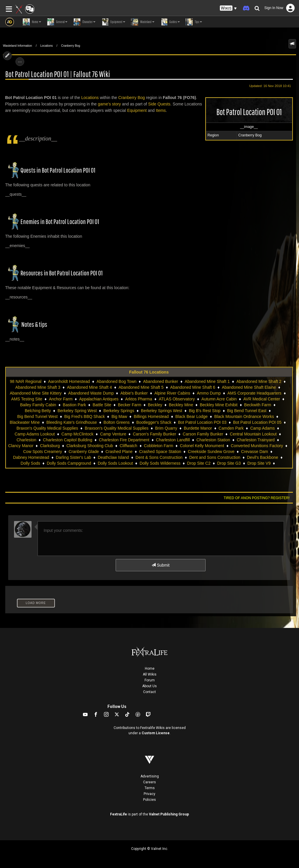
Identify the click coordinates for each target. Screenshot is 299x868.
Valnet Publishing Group (169, 814)
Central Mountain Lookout (253, 434)
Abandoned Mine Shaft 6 (193, 387)
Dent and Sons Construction (215, 457)
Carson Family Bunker (203, 434)
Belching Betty (38, 411)
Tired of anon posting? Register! (257, 498)
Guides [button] (170, 22)
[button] (228, 8)
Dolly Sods (31, 463)
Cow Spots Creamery (42, 452)
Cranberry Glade (84, 452)
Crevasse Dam (254, 452)
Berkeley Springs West (162, 411)
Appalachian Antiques (99, 399)
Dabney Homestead (31, 457)
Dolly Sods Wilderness (160, 463)
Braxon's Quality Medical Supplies (47, 428)
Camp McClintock (77, 434)
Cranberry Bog (71, 46)
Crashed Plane (119, 452)
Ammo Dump (209, 393)
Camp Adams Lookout (35, 434)
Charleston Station (213, 440)
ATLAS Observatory (177, 399)
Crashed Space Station (160, 452)
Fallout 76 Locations (149, 372)
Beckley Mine (181, 405)
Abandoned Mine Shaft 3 (38, 387)
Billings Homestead (151, 416)
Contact (149, 692)
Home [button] (32, 22)
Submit (160, 565)
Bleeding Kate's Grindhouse (72, 422)
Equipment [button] (113, 22)
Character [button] (84, 22)
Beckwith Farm (258, 405)
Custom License (156, 733)
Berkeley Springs (119, 411)
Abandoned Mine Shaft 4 (89, 387)
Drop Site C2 (199, 463)
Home (150, 669)
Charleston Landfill (173, 440)
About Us (149, 686)
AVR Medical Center (262, 399)
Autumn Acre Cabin (219, 399)
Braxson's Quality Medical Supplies (117, 428)
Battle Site (102, 405)
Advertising (150, 776)
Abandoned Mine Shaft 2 (259, 381)
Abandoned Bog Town (117, 381)
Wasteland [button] (143, 22)
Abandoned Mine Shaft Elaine (249, 387)
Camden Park (231, 428)
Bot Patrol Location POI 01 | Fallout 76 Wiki (58, 74)
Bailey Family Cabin (38, 405)
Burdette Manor (198, 428)
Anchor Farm (61, 399)
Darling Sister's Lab (73, 457)
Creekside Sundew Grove (211, 452)
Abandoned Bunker (161, 381)
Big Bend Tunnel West (37, 416)
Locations (47, 46)
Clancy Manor (21, 446)
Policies (149, 800)
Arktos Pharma (139, 399)
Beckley (155, 405)
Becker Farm (130, 405)
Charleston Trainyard (256, 440)
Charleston (27, 440)
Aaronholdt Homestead (69, 381)
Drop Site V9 (259, 463)
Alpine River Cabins (172, 393)
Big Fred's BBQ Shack (85, 416)
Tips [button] (194, 22)
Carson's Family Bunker (154, 434)
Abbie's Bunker (134, 393)
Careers (149, 782)
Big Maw (119, 416)
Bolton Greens (117, 422)
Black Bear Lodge (192, 416)
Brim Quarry (166, 428)
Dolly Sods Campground (69, 463)
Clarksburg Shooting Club (90, 446)
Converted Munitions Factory (257, 446)
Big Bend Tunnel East (247, 411)
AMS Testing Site (27, 399)
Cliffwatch (128, 446)
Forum (150, 680)
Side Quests (159, 104)
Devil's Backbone (263, 457)
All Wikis (150, 674)
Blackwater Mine (25, 422)
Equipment (137, 110)
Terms (150, 788)
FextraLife (119, 814)
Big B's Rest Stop (205, 411)
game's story (109, 104)
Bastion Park (74, 405)
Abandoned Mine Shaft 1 (207, 381)
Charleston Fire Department (124, 440)
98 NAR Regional (26, 381)
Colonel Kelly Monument (202, 446)
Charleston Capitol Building (68, 440)
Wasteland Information (18, 46)
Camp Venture (113, 434)
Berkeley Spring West (77, 411)
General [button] (57, 22)
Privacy (149, 794)
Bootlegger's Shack (154, 422)
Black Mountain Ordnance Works (244, 416)
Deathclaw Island (113, 457)
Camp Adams (263, 428)
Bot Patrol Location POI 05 (257, 422)
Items (161, 110)
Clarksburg (50, 446)
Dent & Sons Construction (159, 457)
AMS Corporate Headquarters (254, 393)
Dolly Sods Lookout (115, 463)
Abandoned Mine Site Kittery (35, 393)
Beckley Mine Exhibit (219, 405)
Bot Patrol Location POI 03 (202, 422)
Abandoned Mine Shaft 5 (141, 387)
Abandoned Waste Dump (91, 393)
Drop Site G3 (229, 463)
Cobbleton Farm (159, 446)
